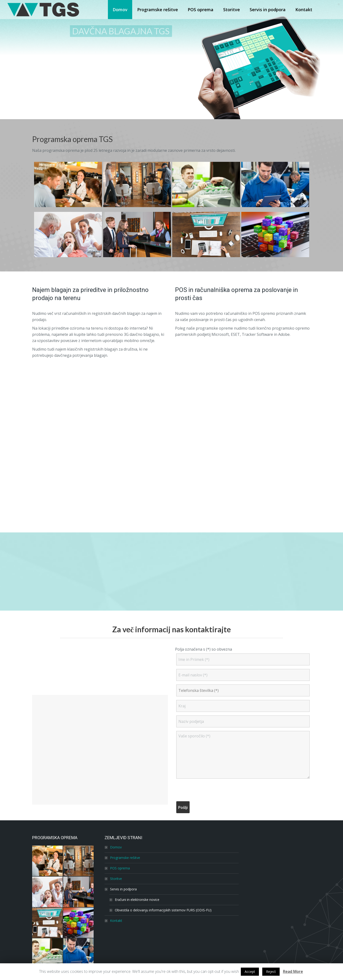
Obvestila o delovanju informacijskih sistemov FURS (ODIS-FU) (163, 910)
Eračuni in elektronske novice (137, 900)
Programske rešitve (125, 858)
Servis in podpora (123, 889)
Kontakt (116, 921)
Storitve (116, 879)
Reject (271, 972)
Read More (293, 971)
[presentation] (212, 791)
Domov (116, 847)
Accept (250, 972)
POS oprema (120, 868)
